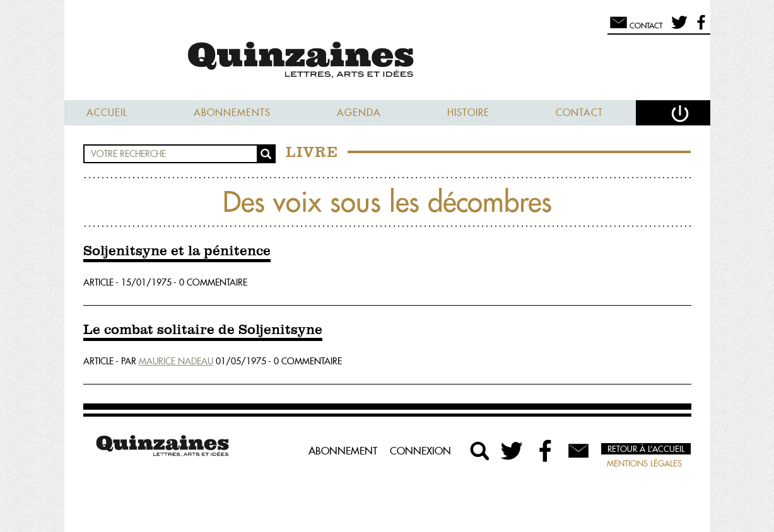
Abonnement (343, 451)
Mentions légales (644, 463)
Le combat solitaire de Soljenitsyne (203, 330)
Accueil (107, 113)
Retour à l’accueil (646, 449)
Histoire (468, 113)
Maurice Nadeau (176, 361)
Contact (579, 113)
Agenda (359, 113)
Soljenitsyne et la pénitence (177, 252)
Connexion (420, 451)
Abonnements (232, 113)
